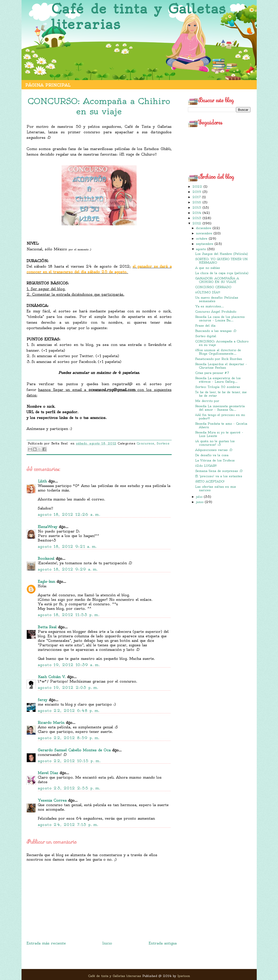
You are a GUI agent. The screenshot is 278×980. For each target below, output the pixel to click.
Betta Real (47, 627)
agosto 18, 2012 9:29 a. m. (68, 569)
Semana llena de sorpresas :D (219, 471)
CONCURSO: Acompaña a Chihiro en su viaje (222, 343)
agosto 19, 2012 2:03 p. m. (68, 688)
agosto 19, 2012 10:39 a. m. (69, 665)
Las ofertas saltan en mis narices (216, 488)
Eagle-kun (46, 582)
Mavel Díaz (48, 773)
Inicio (107, 943)
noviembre (205, 233)
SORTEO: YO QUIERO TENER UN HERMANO (221, 261)
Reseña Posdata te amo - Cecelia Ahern (221, 425)
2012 (197, 223)
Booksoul (46, 559)
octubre (202, 238)
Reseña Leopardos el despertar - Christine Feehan (221, 366)
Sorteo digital (206, 336)
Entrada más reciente (46, 943)
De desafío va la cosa (212, 455)
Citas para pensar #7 (212, 373)
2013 (197, 218)
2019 (197, 192)
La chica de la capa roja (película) (222, 273)
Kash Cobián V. (52, 677)
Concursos (146, 443)
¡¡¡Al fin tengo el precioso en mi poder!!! (220, 417)
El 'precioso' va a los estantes (219, 476)
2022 (198, 186)
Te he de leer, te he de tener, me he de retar (221, 394)
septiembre (205, 244)
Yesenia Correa (52, 800)
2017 (197, 197)
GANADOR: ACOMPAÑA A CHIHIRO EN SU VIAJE (217, 280)
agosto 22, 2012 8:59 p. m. (69, 738)
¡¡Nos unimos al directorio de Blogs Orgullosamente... (218, 352)
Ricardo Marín (51, 723)
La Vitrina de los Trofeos (215, 460)
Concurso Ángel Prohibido (216, 312)
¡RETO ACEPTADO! (210, 481)
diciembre (204, 228)
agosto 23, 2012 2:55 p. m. (69, 788)
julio (200, 497)
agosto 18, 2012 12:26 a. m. (69, 515)
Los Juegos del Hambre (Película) (222, 254)
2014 (197, 213)
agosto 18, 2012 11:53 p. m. (69, 615)
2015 (197, 207)
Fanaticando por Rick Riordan (219, 359)
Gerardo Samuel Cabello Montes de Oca (74, 750)
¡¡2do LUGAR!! (206, 466)
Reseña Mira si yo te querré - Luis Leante (219, 434)
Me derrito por (207, 401)
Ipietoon (184, 976)
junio (200, 502)
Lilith (42, 481)
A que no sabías (208, 268)
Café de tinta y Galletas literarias (139, 17)
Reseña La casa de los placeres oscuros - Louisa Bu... (220, 319)
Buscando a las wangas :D (216, 331)
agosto (202, 249)
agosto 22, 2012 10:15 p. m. (69, 761)
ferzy (43, 700)
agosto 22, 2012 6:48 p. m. (69, 711)
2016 (197, 202)
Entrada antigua (163, 943)
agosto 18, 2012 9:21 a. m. (67, 547)
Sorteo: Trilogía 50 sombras (218, 387)
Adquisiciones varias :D (214, 450)
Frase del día (205, 326)
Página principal (48, 85)
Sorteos (163, 443)
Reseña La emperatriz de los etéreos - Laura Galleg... (218, 380)
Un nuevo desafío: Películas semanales (217, 299)
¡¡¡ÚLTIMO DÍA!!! (208, 292)
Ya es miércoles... (210, 306)
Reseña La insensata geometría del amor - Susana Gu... (220, 408)
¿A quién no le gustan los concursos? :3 (215, 443)
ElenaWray (48, 527)
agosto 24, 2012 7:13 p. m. (68, 825)
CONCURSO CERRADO (213, 287)
